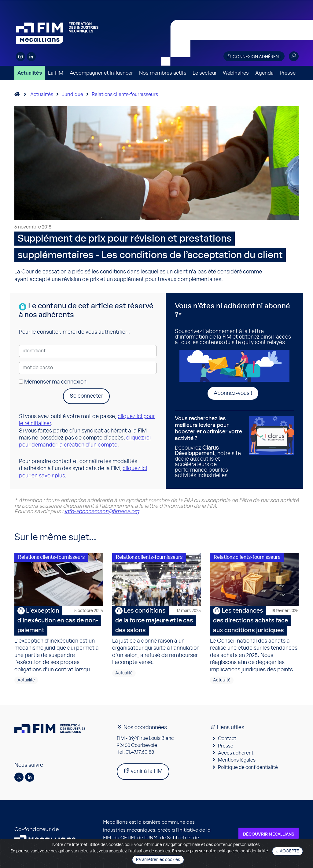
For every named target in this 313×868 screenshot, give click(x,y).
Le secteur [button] (205, 73)
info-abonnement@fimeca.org (102, 512)
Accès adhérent (236, 753)
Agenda (264, 73)
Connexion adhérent (254, 56)
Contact (227, 739)
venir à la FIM (143, 771)
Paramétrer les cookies (158, 860)
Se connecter (86, 396)
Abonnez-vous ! (233, 393)
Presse (288, 73)
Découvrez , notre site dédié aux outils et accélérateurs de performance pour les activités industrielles (210, 447)
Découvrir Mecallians (269, 834)
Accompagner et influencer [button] (101, 73)
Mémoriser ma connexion (53, 382)
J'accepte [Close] (287, 851)
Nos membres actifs (163, 73)
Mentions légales (237, 760)
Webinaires (236, 73)
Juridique (72, 95)
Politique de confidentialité (248, 767)
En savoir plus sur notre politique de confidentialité (220, 851)
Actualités (30, 73)
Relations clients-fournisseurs (125, 95)
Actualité (26, 680)
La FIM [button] (56, 73)
